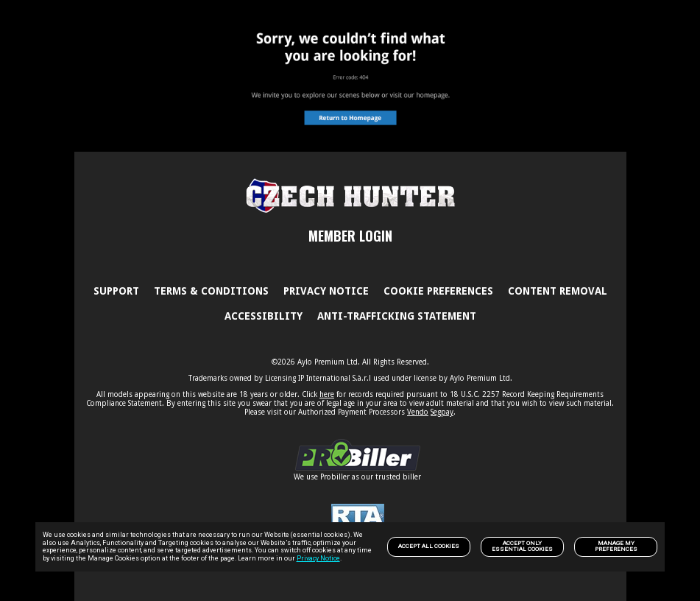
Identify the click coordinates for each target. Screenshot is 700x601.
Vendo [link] (418, 412)
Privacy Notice (318, 558)
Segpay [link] (442, 412)
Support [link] (116, 291)
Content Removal (558, 291)
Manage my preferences (616, 546)
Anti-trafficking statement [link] (397, 316)
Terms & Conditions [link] (211, 291)
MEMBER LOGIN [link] (350, 236)
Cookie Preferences (438, 291)
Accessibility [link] (264, 316)
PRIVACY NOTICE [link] (326, 291)
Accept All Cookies (429, 546)
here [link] (327, 394)
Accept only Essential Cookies (522, 546)
